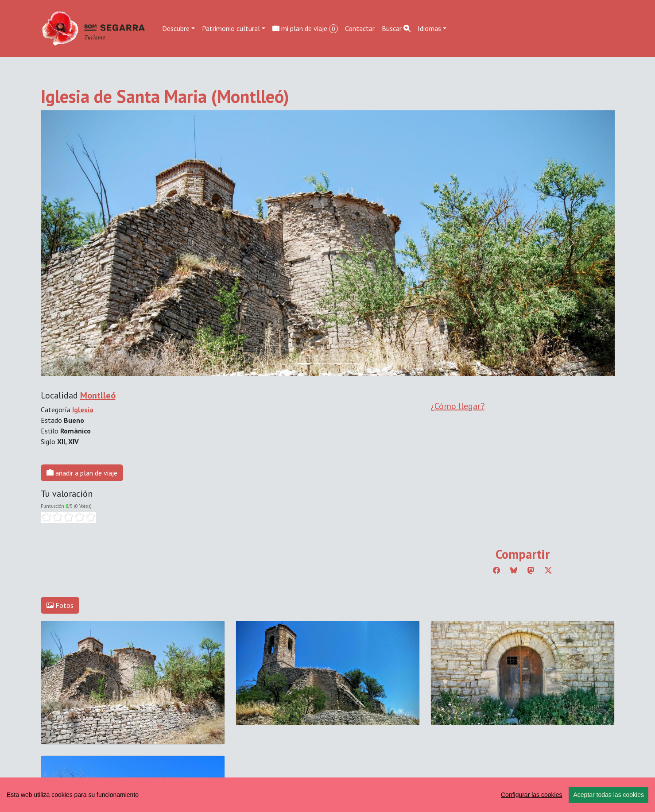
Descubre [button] (176, 28)
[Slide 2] (336, 364)
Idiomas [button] (429, 28)
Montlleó (98, 395)
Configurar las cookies (532, 795)
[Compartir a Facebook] (496, 570)
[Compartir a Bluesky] (514, 570)
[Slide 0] (304, 364)
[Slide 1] (320, 364)
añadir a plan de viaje (82, 473)
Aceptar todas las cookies (608, 795)
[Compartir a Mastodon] (531, 570)
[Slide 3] (352, 364)
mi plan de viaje (305, 29)
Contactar (360, 28)
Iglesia (83, 410)
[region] (327, 795)
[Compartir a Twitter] (548, 570)
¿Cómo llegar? (457, 406)
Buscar (396, 28)
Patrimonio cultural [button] (231, 28)
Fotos (60, 605)
